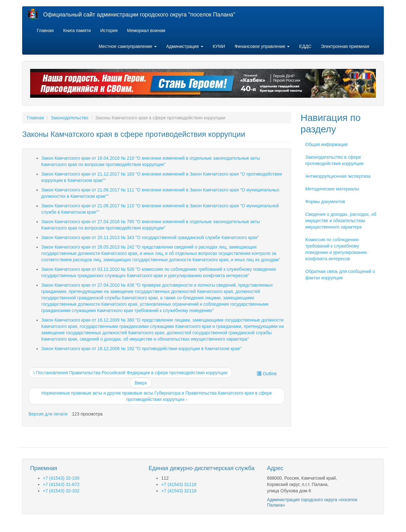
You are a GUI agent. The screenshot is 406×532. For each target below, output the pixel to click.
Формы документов (325, 202)
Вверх (141, 383)
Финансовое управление (262, 46)
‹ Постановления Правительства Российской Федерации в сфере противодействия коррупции (130, 373)
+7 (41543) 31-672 (61, 484)
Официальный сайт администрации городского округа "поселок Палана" (139, 15)
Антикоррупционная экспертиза (338, 176)
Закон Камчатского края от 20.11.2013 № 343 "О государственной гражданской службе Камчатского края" (150, 237)
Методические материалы (332, 189)
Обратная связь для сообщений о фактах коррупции (340, 275)
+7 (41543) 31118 (179, 484)
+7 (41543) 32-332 (61, 491)
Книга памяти (77, 30)
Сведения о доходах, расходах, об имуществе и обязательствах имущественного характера (341, 221)
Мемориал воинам (146, 30)
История (109, 30)
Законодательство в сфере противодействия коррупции (334, 160)
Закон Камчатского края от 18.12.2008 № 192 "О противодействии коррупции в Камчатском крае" (141, 349)
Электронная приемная (345, 46)
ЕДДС (305, 46)
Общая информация (327, 144)
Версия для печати (48, 414)
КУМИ (219, 46)
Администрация (185, 46)
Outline (269, 374)
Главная (45, 30)
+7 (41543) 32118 (179, 491)
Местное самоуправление (128, 46)
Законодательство (70, 118)
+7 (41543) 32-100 (61, 478)
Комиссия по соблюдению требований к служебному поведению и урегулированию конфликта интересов (336, 249)
